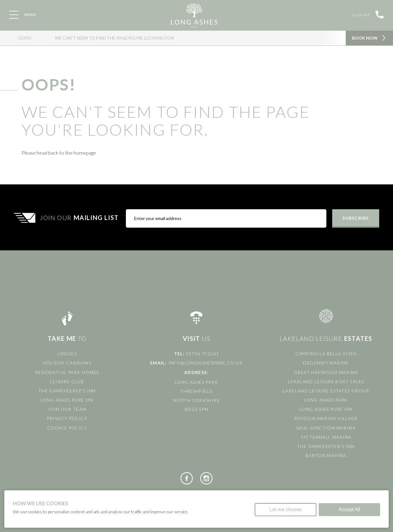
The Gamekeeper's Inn (67, 391)
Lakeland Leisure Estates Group (326, 391)
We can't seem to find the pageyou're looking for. (115, 38)
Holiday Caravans (67, 363)
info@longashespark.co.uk (206, 363)
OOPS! (25, 38)
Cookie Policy (67, 428)
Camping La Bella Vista (326, 354)
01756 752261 (203, 354)
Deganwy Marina (326, 363)
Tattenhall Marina (326, 437)
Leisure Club (67, 382)
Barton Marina (326, 455)
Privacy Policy (67, 418)
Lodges (67, 354)
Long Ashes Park (326, 400)
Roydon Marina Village (326, 418)
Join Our (80, 218)
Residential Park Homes (67, 372)
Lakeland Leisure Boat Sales (326, 382)
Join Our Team (67, 409)
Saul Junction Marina (326, 428)
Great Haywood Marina (326, 372)
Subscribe (356, 218)
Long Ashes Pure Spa (67, 400)
